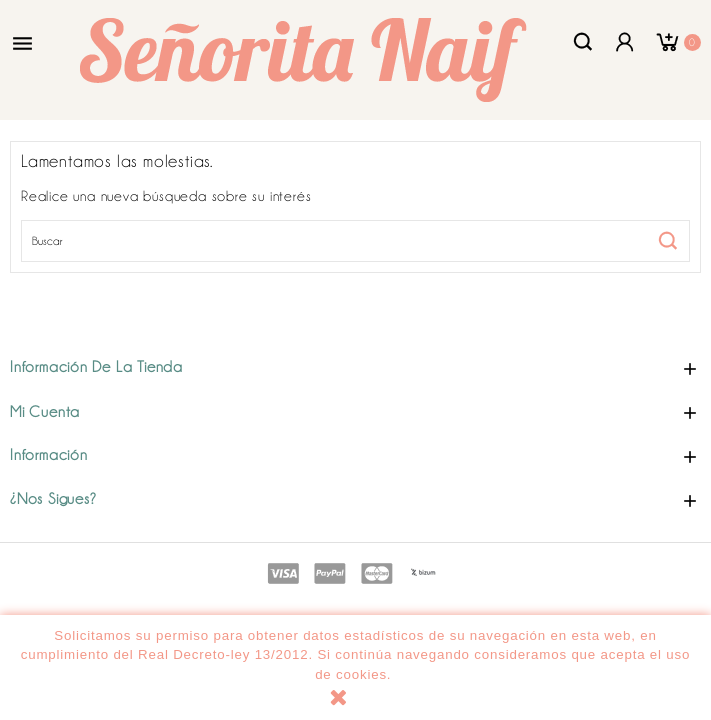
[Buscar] (355, 241)
